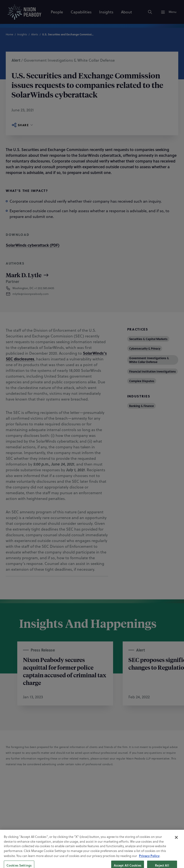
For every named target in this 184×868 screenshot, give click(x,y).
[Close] (176, 850)
